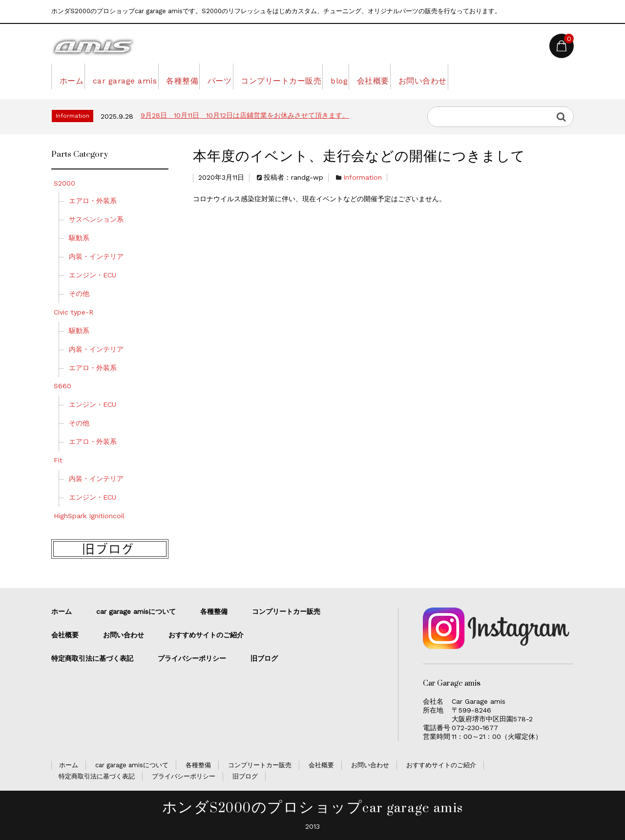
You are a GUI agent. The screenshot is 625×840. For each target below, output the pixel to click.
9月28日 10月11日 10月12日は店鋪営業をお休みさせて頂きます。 (245, 115)
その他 (83, 294)
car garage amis (143, 76)
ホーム (75, 76)
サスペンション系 (100, 219)
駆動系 (79, 238)
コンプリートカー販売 (344, 76)
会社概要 (465, 76)
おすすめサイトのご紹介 (206, 635)
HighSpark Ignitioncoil (89, 516)
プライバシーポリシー (192, 658)
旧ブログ (264, 658)
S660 (66, 386)
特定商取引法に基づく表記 (92, 658)
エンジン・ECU (96, 275)
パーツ (267, 76)
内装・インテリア (100, 256)
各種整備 (216, 76)
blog (417, 76)
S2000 (64, 183)
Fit (62, 460)
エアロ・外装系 (96, 201)
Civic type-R (77, 312)
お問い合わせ (529, 76)
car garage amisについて (136, 611)
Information (363, 177)
